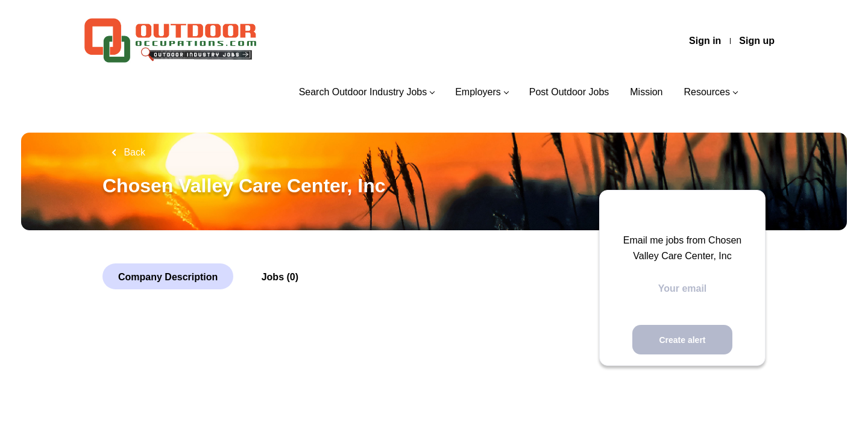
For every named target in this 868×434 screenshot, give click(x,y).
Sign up (757, 41)
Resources (707, 92)
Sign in (705, 41)
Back (133, 152)
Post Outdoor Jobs (569, 92)
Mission (646, 92)
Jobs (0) (280, 277)
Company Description (168, 277)
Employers (478, 92)
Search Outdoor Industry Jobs (363, 92)
